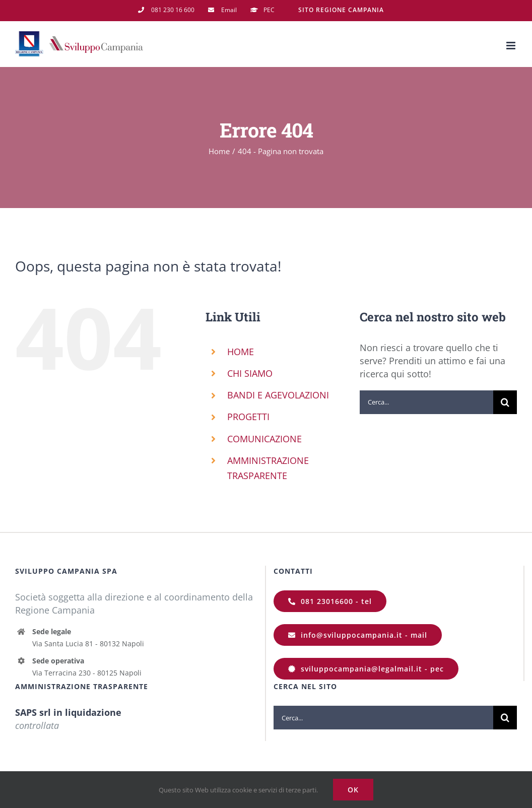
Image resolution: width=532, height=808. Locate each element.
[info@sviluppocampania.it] (358, 635)
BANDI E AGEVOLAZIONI (278, 395)
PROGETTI (248, 417)
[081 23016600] (330, 601)
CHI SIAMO (250, 373)
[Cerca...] (426, 402)
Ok (353, 790)
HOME (241, 352)
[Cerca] (505, 402)
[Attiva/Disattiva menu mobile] (512, 46)
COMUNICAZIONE (264, 439)
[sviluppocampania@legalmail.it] (366, 669)
